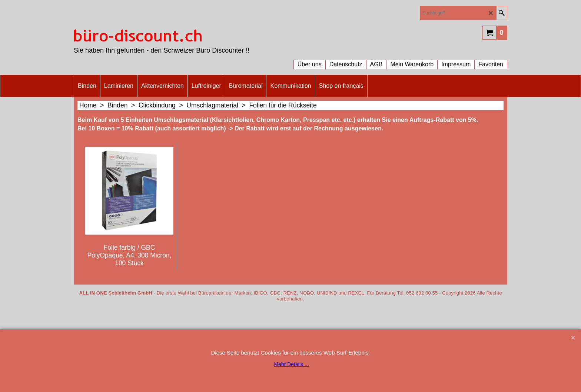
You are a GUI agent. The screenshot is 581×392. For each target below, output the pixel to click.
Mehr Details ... (291, 364)
